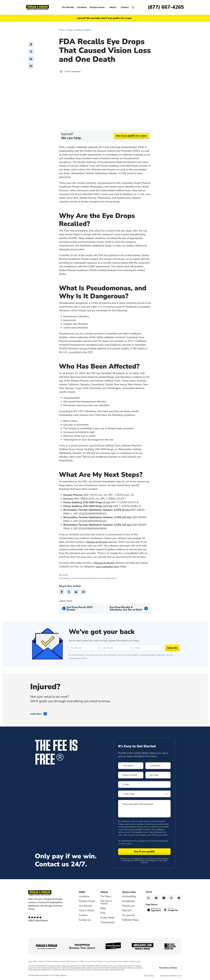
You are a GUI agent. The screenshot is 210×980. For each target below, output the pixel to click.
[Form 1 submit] (144, 852)
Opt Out (127, 911)
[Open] (133, 7)
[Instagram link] (171, 898)
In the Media (107, 918)
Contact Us (85, 920)
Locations (82, 7)
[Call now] (166, 7)
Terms (153, 841)
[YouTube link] (164, 898)
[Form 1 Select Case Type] (144, 794)
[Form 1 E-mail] (144, 785)
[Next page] (129, 609)
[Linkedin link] (179, 898)
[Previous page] (81, 609)
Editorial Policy (130, 920)
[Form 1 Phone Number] (131, 775)
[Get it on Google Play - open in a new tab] (171, 910)
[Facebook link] (156, 898)
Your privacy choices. (168, 968)
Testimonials (107, 923)
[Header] (37, 7)
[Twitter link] (149, 898)
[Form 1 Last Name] (158, 766)
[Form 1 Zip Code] (158, 775)
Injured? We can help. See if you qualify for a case (104, 18)
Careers (83, 916)
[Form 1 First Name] (131, 766)
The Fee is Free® (106, 903)
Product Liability (83, 30)
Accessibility (129, 897)
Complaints (128, 901)
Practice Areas (98, 7)
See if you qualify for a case (131, 136)
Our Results (68, 7)
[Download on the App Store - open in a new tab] (154, 910)
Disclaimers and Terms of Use (171, 976)
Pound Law (129, 906)
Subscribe (172, 648)
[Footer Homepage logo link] (49, 893)
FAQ (103, 913)
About (114, 7)
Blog (70, 30)
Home (62, 30)
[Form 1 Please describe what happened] (144, 809)
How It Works (87, 911)
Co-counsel (128, 916)
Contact (125, 7)
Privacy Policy (103, 655)
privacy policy (126, 844)
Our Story (106, 897)
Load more (36, 714)
